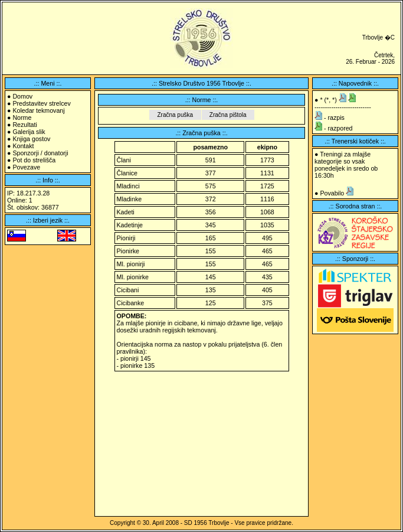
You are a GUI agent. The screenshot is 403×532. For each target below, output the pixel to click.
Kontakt (23, 146)
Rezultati (24, 125)
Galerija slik (29, 132)
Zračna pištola (228, 115)
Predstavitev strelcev (41, 103)
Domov (22, 96)
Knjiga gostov (31, 139)
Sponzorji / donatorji (40, 153)
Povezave (26, 167)
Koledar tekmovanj (38, 110)
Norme (22, 118)
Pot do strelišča (34, 160)
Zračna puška (175, 115)
